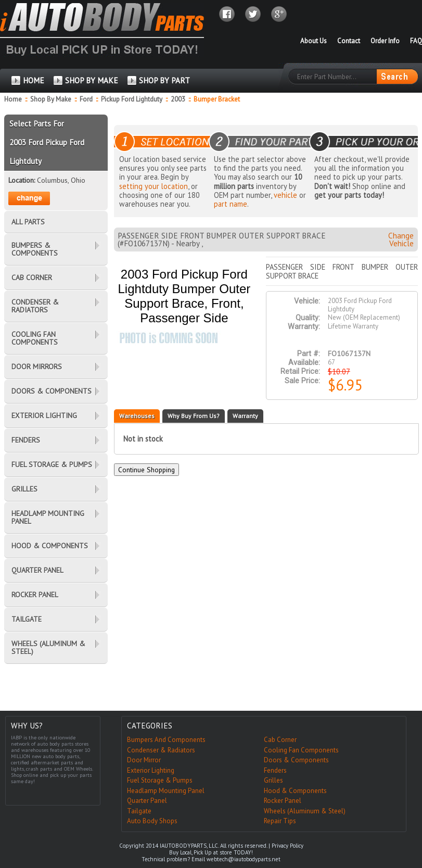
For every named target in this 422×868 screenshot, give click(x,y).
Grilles (273, 780)
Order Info (385, 41)
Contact (349, 41)
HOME (34, 80)
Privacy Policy (287, 846)
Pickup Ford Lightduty (132, 99)
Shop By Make (51, 99)
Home (13, 99)
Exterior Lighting (151, 770)
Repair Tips (280, 821)
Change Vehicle (401, 240)
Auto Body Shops (152, 821)
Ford (87, 99)
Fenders (275, 770)
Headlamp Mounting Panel (166, 791)
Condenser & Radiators (161, 750)
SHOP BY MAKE (92, 80)
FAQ (416, 41)
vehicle (285, 195)
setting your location (154, 186)
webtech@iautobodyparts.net (244, 859)
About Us (314, 41)
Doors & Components (296, 760)
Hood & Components (295, 791)
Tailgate (139, 811)
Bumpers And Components (166, 740)
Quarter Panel (147, 801)
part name (231, 204)
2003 (179, 99)
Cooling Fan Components (301, 750)
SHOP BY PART (164, 80)
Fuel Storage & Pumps (160, 780)
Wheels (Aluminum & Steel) (305, 811)
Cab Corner (280, 740)
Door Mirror (144, 760)
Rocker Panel (283, 801)
